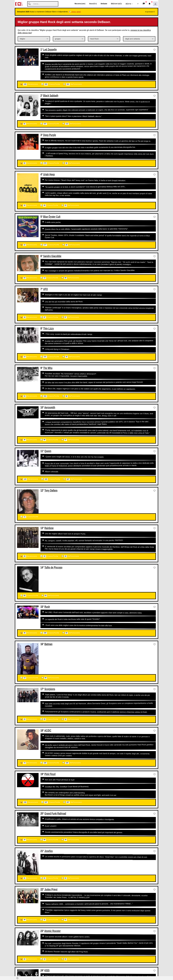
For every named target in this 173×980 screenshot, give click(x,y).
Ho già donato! (150, 12)
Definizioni (74, 85)
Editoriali (116, 4)
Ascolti (93, 4)
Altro (128, 4)
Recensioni (80, 4)
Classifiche (52, 85)
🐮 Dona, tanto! (75, 12)
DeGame (104, 4)
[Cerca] (43, 4)
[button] (138, 4)
